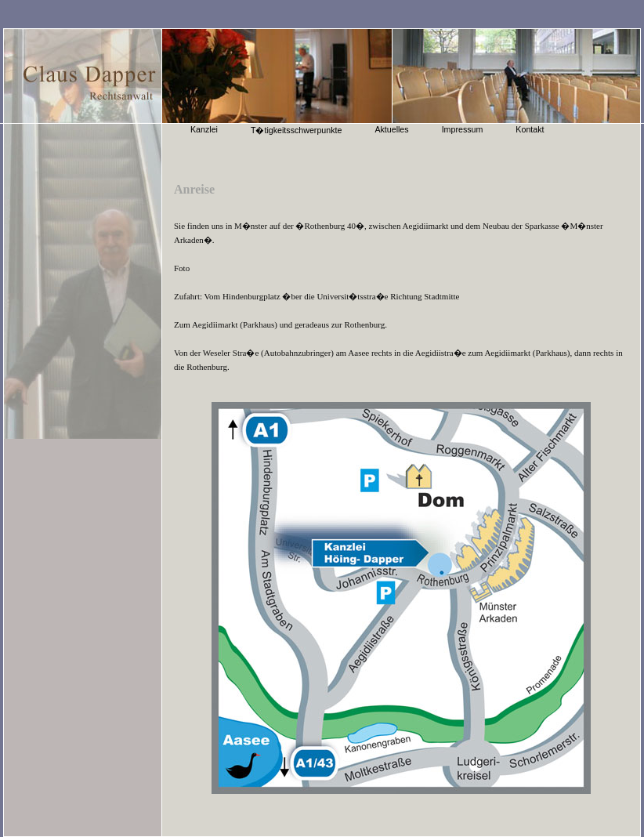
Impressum (463, 129)
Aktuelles (391, 129)
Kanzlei (204, 129)
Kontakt (530, 129)
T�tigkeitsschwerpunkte (296, 130)
